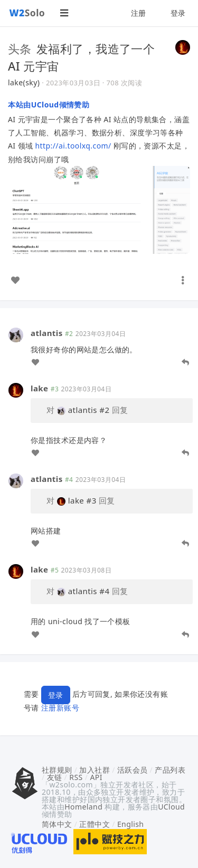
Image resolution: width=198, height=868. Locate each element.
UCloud (171, 807)
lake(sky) (24, 82)
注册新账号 (60, 708)
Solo (27, 13)
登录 (178, 13)
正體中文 (95, 824)
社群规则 (57, 770)
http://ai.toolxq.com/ (73, 146)
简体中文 (57, 824)
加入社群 (95, 770)
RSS (76, 777)
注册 (139, 13)
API (96, 777)
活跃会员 (133, 770)
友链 (55, 777)
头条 (20, 48)
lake (39, 388)
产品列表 (170, 770)
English (131, 824)
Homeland (83, 807)
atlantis (47, 333)
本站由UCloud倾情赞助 (49, 105)
